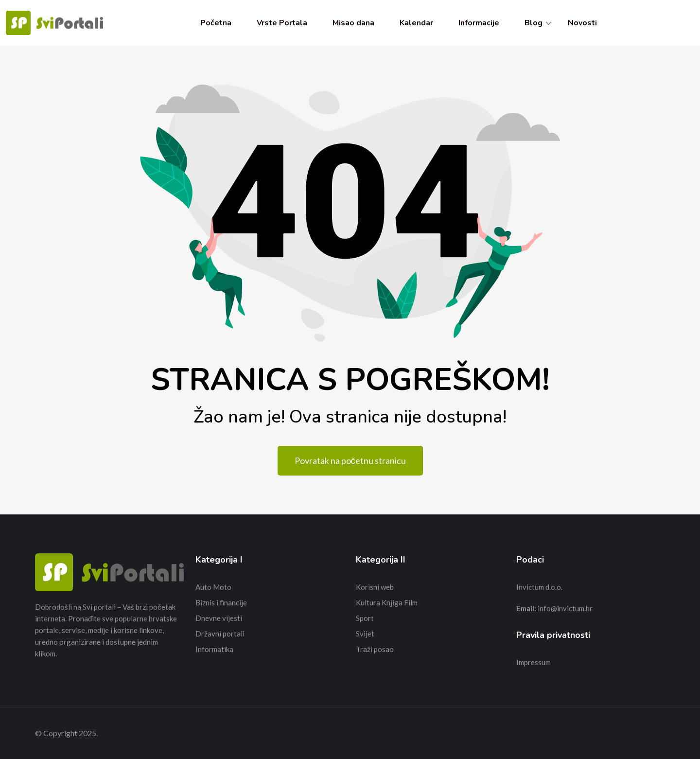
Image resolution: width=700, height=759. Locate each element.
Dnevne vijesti (219, 618)
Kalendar (416, 23)
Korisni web (375, 587)
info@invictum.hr (565, 608)
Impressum (534, 662)
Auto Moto (213, 587)
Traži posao (375, 649)
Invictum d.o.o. (539, 587)
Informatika (214, 649)
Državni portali (220, 634)
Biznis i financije (221, 602)
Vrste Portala (282, 23)
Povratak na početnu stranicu (350, 460)
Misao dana (353, 23)
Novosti (582, 23)
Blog (534, 23)
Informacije (479, 23)
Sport (365, 618)
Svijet (365, 634)
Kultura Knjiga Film (387, 602)
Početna (216, 23)
